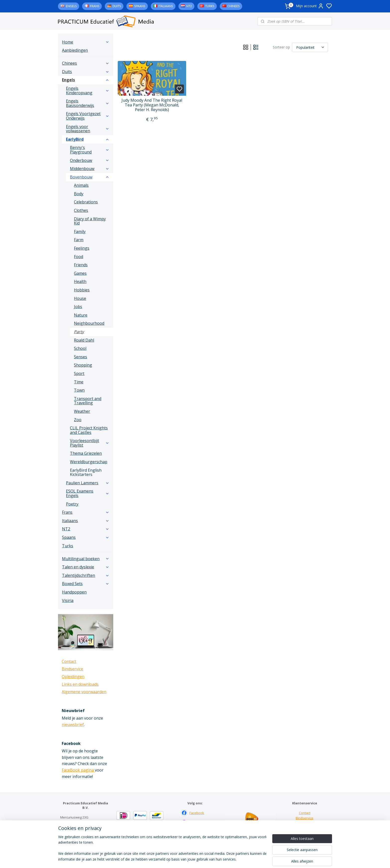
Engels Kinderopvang (88, 91)
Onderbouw (90, 160)
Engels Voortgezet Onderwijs (88, 116)
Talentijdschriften (86, 575)
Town (79, 390)
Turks (210, 6)
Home (86, 42)
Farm (79, 240)
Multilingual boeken (86, 559)
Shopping (83, 365)
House (80, 298)
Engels (71, 6)
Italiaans (166, 6)
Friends (81, 265)
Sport (79, 373)
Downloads (305, 828)
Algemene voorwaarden (84, 692)
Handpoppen (74, 592)
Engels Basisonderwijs (88, 103)
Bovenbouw (90, 177)
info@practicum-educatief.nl (82, 838)
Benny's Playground (90, 150)
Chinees (234, 6)
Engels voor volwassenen (88, 129)
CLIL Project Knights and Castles (89, 430)
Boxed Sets (86, 584)
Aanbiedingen (75, 50)
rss (226, 859)
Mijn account (310, 6)
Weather (82, 411)
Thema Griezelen (86, 453)
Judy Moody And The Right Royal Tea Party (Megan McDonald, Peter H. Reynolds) (152, 105)
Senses (81, 357)
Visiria (68, 600)
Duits (117, 6)
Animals (81, 185)
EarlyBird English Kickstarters (86, 472)
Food (79, 257)
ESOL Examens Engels (88, 493)
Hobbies (82, 290)
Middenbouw (90, 169)
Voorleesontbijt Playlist (90, 443)
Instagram (197, 823)
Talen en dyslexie (86, 567)
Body (79, 194)
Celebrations (86, 202)
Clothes (81, 210)
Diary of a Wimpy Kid (90, 221)
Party (79, 332)
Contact (69, 661)
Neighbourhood (89, 323)
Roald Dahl (84, 340)
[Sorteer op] (310, 47)
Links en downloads (80, 684)
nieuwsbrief (73, 725)
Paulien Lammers (88, 483)
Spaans (140, 6)
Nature (81, 315)
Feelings (82, 248)
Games (80, 273)
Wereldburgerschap (89, 462)
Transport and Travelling (88, 401)
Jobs (78, 307)
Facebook (197, 813)
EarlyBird (88, 139)
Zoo (78, 420)
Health (80, 281)
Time (79, 382)
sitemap (215, 859)
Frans (95, 6)
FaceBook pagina (78, 770)
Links (305, 823)
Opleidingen (73, 677)
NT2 (189, 6)
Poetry (72, 504)
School (80, 348)
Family (80, 231)
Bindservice (72, 669)
